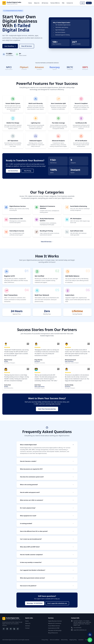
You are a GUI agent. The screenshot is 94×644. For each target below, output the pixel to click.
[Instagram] (7, 629)
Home (30, 3)
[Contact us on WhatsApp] (90, 640)
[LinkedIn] (14, 629)
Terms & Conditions (55, 640)
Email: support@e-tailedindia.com (57, 603)
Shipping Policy (73, 640)
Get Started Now (13, 171)
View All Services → (47, 242)
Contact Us (70, 3)
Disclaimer (81, 640)
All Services (45, 3)
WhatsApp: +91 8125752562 (35, 603)
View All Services (27, 46)
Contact (27, 628)
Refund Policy (64, 640)
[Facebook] (4, 629)
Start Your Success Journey (47, 409)
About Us (37, 3)
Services (28, 626)
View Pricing (28, 171)
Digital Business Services (55, 621)
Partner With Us (55, 3)
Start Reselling (10, 46)
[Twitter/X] (18, 629)
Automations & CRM (54, 628)
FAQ (63, 3)
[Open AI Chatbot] (90, 635)
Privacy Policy (45, 640)
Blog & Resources (53, 633)
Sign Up (89, 3)
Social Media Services (54, 626)
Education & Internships (55, 630)
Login (82, 3)
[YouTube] (11, 629)
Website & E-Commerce (55, 623)
